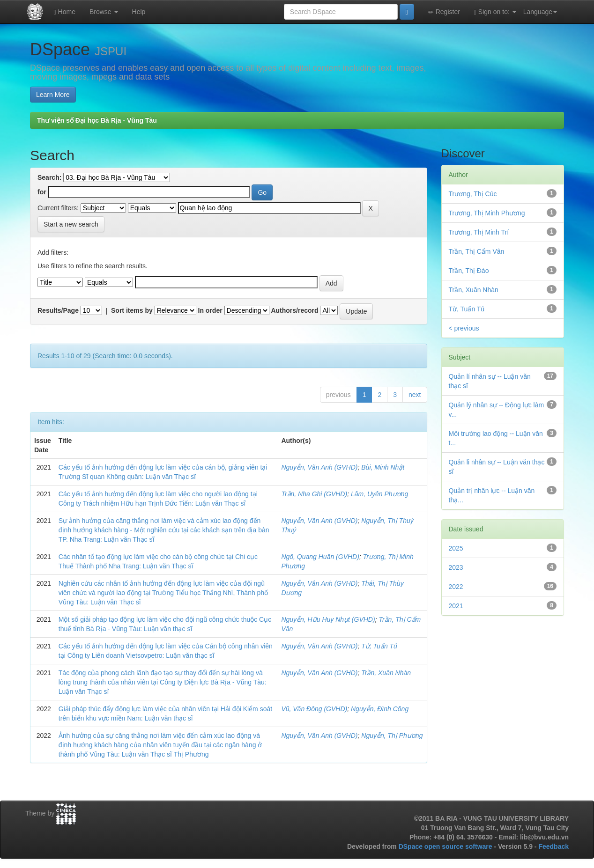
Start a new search (71, 224)
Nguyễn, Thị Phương (392, 736)
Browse (104, 12)
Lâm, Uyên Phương (379, 494)
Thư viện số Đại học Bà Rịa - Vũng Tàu (97, 120)
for (42, 192)
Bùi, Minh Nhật (383, 467)
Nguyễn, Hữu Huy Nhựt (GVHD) (328, 619)
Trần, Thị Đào (469, 271)
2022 (456, 587)
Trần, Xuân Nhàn (386, 673)
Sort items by (132, 310)
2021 (456, 606)
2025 (456, 548)
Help (139, 12)
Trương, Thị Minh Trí (479, 232)
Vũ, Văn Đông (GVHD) (314, 709)
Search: (49, 177)
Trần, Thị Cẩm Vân (477, 251)
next (415, 395)
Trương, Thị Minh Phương (487, 213)
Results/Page (58, 310)
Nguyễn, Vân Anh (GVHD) (319, 583)
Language (540, 12)
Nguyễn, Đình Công (380, 709)
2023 (456, 567)
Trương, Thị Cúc (473, 194)
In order (210, 310)
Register (444, 12)
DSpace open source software (446, 846)
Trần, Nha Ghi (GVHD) (314, 494)
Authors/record (294, 310)
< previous (464, 328)
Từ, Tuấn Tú (379, 646)
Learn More (53, 95)
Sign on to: (495, 12)
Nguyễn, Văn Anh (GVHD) (319, 467)
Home (65, 12)
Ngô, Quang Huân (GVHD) (320, 557)
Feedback (553, 846)
